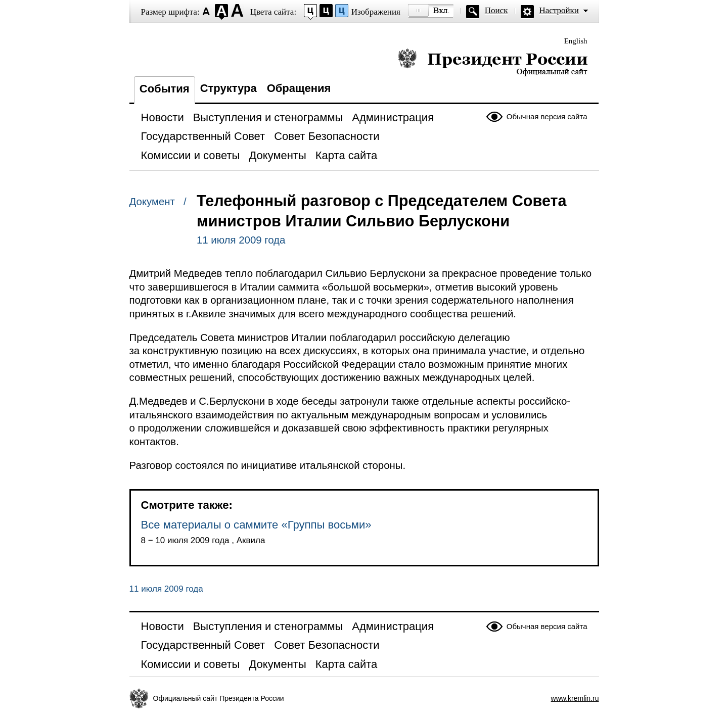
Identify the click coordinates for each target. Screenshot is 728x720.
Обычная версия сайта (547, 116)
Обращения (299, 88)
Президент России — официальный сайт (493, 62)
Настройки (559, 10)
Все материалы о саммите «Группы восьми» (256, 525)
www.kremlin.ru (575, 698)
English (576, 41)
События (165, 89)
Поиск (496, 10)
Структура (229, 88)
